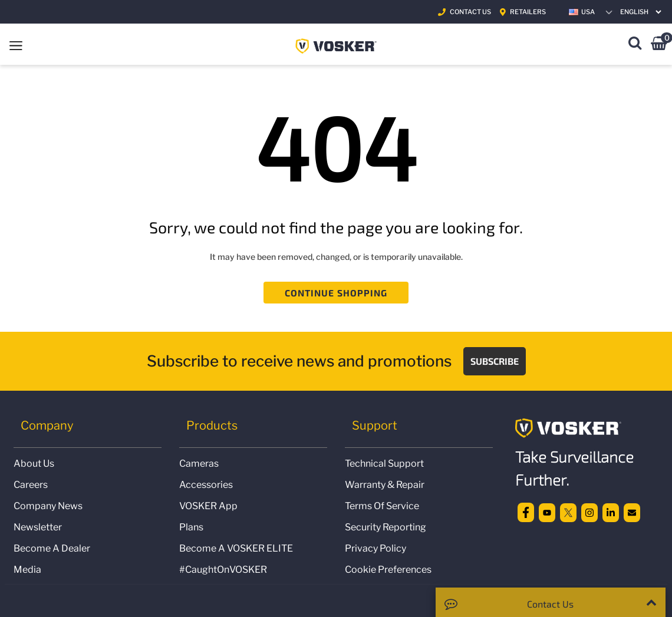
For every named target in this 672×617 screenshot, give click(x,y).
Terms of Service (382, 506)
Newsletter (38, 527)
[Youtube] (547, 512)
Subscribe (495, 361)
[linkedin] (611, 512)
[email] (632, 512)
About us (34, 463)
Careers (31, 485)
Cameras (199, 463)
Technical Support (384, 463)
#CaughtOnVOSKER (223, 570)
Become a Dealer (52, 548)
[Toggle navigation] (16, 44)
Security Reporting (386, 527)
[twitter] (568, 512)
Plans (191, 527)
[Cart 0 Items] (659, 45)
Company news (48, 506)
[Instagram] (589, 512)
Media (27, 570)
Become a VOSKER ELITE (236, 548)
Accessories (206, 485)
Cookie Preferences (388, 570)
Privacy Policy (375, 548)
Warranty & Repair (385, 485)
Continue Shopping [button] (336, 293)
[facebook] (526, 512)
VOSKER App (208, 506)
